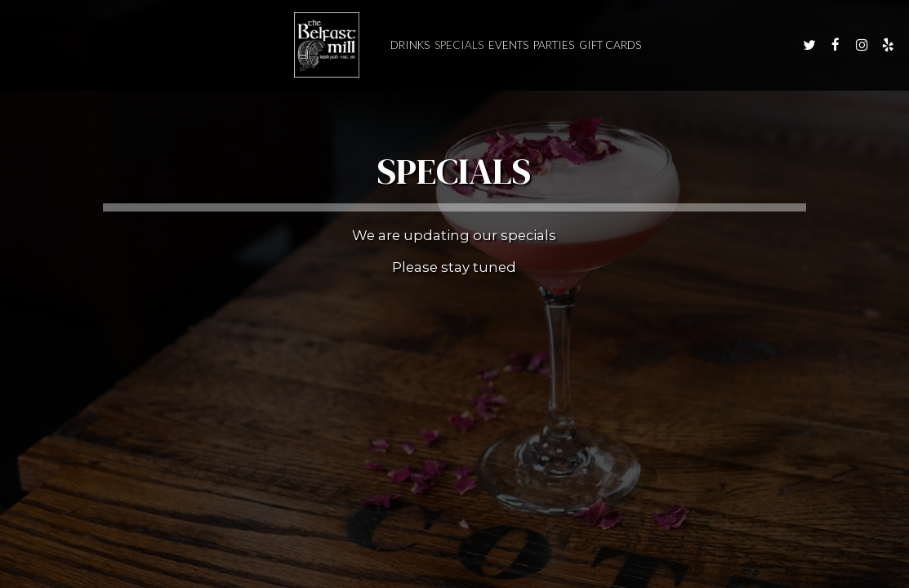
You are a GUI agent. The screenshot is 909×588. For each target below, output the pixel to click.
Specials (459, 45)
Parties (554, 45)
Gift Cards (610, 45)
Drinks (410, 45)
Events (508, 45)
